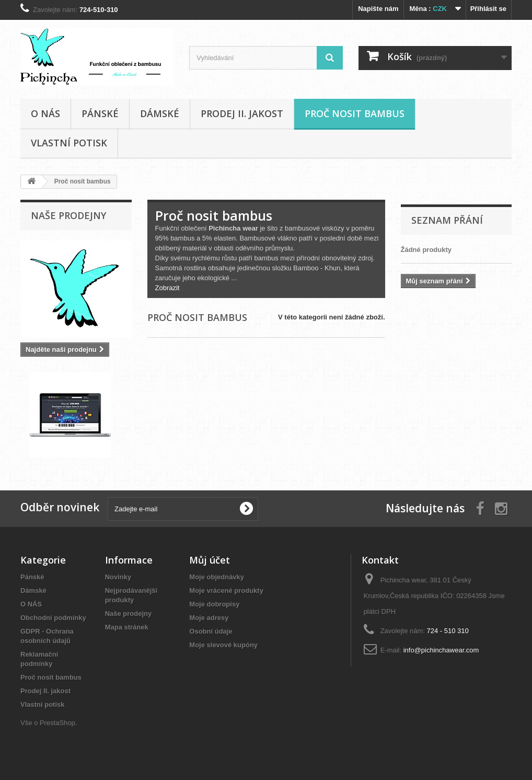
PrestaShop (57, 723)
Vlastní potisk (69, 143)
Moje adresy (209, 618)
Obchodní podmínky (53, 618)
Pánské (100, 113)
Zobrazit (167, 288)
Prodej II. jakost (242, 113)
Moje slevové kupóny (223, 645)
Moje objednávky (217, 577)
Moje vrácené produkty (226, 590)
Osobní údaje (211, 631)
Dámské (160, 113)
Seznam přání (447, 220)
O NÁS (45, 113)
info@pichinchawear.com (441, 650)
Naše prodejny (68, 215)
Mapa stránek (127, 627)
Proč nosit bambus (355, 113)
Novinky (118, 577)
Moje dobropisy (214, 604)
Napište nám (378, 9)
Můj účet (210, 560)
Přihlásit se (488, 9)
